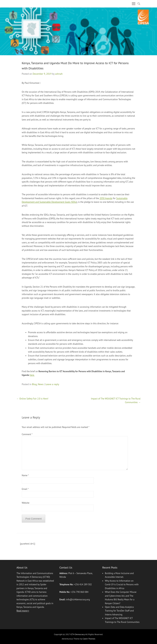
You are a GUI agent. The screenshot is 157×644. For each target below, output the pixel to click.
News (41, 384)
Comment (27, 434)
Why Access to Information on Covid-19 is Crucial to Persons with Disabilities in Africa (122, 585)
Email (25, 489)
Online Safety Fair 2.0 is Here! (32, 399)
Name (25, 475)
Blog (34, 384)
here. (32, 375)
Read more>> (23, 611)
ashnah (59, 74)
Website (26, 503)
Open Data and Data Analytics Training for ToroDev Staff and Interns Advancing (119, 611)
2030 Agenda (106, 198)
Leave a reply (52, 384)
